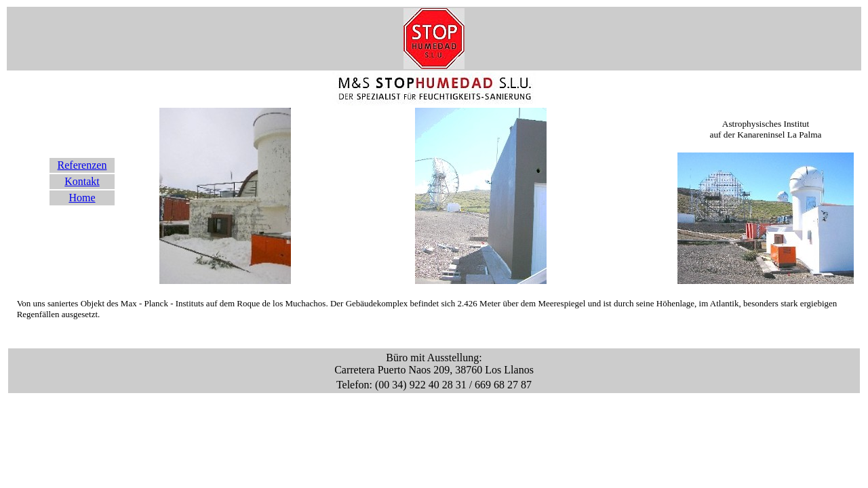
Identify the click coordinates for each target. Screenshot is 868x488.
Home (82, 198)
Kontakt (82, 181)
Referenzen (82, 165)
